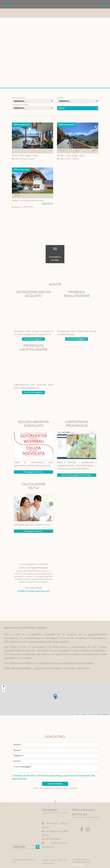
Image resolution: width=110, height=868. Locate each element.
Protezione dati (48, 863)
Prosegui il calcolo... (33, 531)
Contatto (45, 860)
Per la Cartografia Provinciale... (77, 475)
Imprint (53, 860)
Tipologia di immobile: (20, 105)
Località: (60, 98)
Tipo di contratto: (18, 98)
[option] (55, 45)
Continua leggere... (33, 339)
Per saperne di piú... (33, 472)
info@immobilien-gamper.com (33, 591)
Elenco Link (62, 860)
